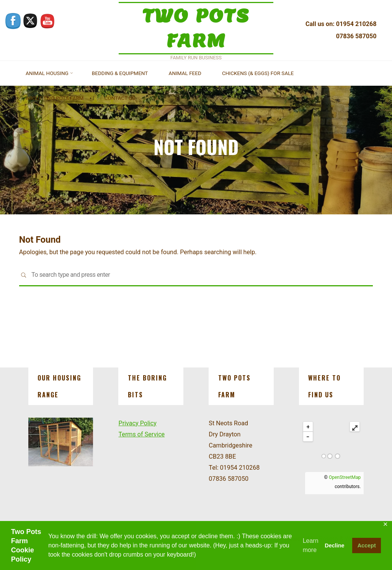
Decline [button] (334, 546)
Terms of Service (141, 434)
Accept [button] (367, 546)
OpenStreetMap (345, 477)
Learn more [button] (311, 545)
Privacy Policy (137, 423)
